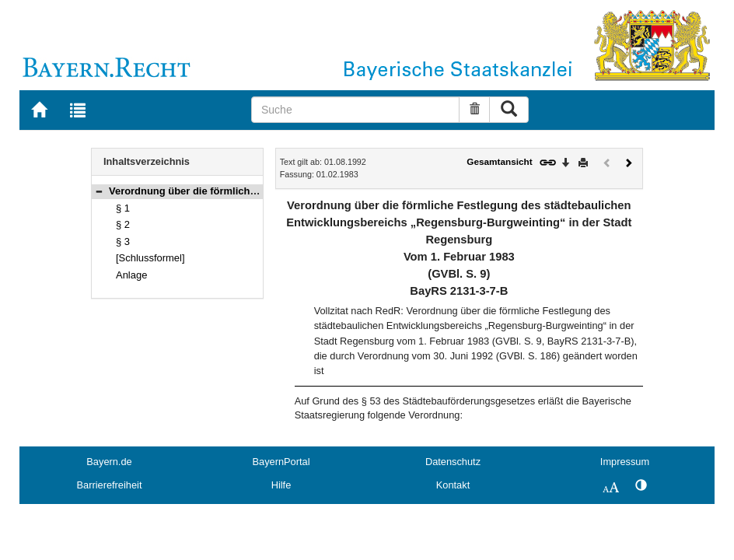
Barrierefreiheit (110, 485)
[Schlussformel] (150, 258)
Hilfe (281, 485)
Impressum (625, 462)
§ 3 (123, 241)
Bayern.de (109, 462)
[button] (99, 191)
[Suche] (356, 110)
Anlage (131, 275)
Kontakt (453, 485)
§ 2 (123, 224)
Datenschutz (453, 462)
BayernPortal (281, 462)
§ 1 (123, 208)
